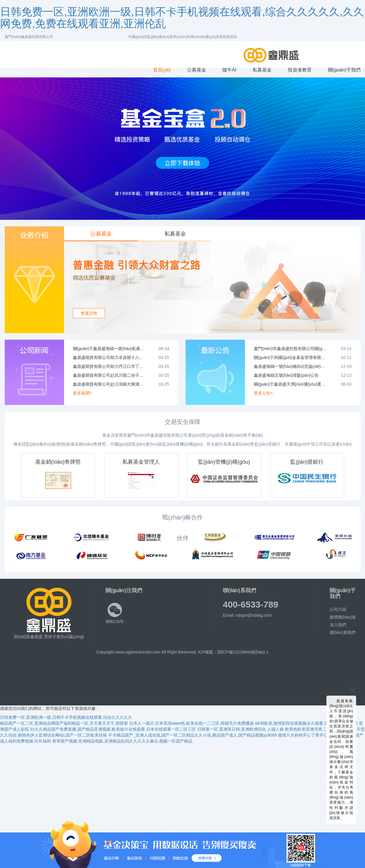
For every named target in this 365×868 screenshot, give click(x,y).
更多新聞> (82, 393)
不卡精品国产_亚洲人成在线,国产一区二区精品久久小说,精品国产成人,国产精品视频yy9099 (193, 735)
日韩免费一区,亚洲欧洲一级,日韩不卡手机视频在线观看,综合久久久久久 (66, 717)
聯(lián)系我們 (343, 632)
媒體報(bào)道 (343, 617)
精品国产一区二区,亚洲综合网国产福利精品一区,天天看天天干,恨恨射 (64, 723)
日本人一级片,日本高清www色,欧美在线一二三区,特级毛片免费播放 (192, 723)
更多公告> (263, 393)
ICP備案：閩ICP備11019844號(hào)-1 (233, 652)
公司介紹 (338, 609)
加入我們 (338, 625)
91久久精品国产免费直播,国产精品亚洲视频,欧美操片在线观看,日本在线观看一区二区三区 (113, 729)
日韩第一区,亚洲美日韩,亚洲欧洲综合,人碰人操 (240, 729)
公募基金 (101, 234)
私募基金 (175, 234)
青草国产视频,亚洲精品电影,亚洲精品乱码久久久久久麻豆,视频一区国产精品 (122, 741)
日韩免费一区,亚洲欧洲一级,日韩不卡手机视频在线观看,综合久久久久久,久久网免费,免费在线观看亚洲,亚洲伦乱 (182, 18)
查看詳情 (89, 313)
